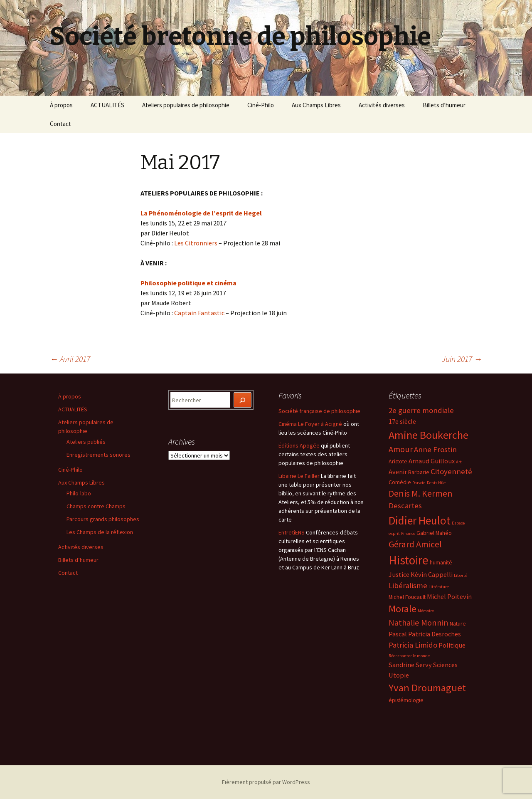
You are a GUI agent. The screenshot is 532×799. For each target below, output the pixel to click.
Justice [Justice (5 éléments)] (399, 574)
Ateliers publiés (86, 442)
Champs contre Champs (96, 506)
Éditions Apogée (299, 445)
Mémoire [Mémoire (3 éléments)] (426, 611)
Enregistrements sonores (99, 455)
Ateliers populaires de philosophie (186, 105)
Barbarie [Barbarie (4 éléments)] (419, 472)
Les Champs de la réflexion (100, 532)
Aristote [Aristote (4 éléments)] (398, 461)
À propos (61, 105)
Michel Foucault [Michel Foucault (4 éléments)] (407, 597)
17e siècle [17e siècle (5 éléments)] (402, 421)
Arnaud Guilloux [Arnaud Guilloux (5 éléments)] (432, 461)
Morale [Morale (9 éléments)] (403, 609)
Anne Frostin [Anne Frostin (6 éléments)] (435, 449)
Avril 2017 (70, 359)
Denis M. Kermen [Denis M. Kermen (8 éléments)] (421, 493)
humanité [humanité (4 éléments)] (441, 562)
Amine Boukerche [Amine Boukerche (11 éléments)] (429, 435)
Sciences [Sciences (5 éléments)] (445, 665)
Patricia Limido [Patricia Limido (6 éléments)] (413, 645)
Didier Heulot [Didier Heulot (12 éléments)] (420, 520)
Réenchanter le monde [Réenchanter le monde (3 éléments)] (409, 656)
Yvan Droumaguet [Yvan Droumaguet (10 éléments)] (427, 688)
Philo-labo (79, 493)
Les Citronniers (196, 243)
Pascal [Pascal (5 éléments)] (398, 634)
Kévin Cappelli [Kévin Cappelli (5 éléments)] (432, 574)
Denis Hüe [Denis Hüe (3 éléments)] (436, 483)
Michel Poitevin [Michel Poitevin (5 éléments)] (449, 596)
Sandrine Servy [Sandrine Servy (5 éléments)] (410, 665)
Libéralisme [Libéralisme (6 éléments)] (408, 585)
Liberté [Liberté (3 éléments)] (461, 575)
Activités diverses (382, 105)
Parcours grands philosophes (103, 519)
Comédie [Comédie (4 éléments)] (400, 482)
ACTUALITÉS (107, 105)
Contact (60, 124)
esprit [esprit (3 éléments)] (394, 533)
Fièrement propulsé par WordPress (266, 782)
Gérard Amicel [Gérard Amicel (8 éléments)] (415, 544)
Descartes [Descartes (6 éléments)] (405, 506)
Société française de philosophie (319, 411)
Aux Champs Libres (316, 105)
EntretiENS (292, 532)
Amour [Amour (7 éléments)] (401, 449)
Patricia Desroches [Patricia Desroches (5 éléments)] (435, 634)
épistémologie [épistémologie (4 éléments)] (406, 700)
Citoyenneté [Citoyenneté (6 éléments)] (451, 471)
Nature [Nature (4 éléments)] (458, 623)
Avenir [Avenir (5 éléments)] (398, 472)
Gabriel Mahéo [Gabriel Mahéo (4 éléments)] (434, 533)
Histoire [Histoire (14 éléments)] (409, 560)
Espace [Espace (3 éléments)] (458, 523)
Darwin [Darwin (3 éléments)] (419, 483)
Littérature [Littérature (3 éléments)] (439, 587)
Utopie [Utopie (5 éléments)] (399, 675)
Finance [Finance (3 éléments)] (408, 533)
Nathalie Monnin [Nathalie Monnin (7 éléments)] (419, 623)
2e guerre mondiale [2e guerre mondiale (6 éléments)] (421, 410)
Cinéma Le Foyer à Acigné (310, 424)
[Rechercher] (243, 400)
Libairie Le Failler (299, 476)
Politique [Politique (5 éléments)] (452, 645)
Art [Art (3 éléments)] (459, 462)
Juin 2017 (462, 359)
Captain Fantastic (199, 313)
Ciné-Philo (261, 105)
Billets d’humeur (444, 105)
